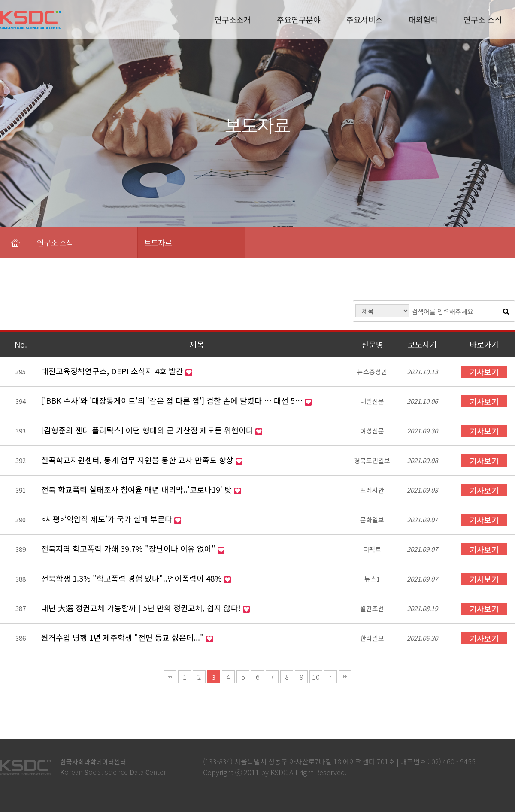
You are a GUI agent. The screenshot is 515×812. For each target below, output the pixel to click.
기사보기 (484, 372)
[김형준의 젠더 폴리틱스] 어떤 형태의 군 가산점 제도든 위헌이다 (148, 430)
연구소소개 (233, 19)
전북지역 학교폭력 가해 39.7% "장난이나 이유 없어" (129, 548)
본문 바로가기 (0, 0)
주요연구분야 (299, 19)
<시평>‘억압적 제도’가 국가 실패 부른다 (108, 519)
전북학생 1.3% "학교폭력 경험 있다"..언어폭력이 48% (133, 578)
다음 (330, 677)
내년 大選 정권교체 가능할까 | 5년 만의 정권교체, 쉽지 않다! (142, 608)
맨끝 (345, 677)
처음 (170, 677)
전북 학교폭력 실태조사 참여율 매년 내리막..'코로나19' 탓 (138, 489)
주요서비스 (365, 19)
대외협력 (423, 19)
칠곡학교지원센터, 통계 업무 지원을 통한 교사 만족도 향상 (138, 460)
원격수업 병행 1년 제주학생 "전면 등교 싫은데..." (124, 637)
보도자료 (158, 242)
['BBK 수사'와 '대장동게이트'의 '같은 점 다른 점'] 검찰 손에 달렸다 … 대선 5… (173, 400)
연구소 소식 (483, 19)
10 (316, 677)
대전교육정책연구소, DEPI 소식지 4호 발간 (113, 371)
